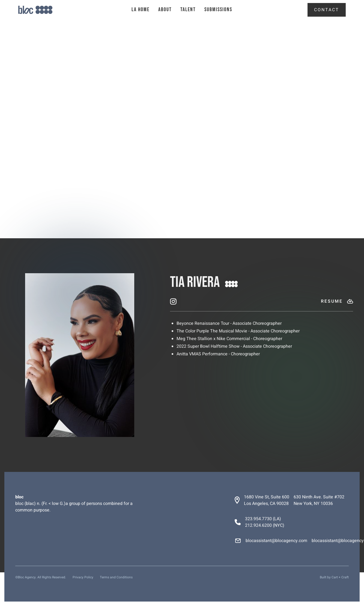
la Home (141, 10)
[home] (45, 10)
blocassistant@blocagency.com (276, 541)
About (165, 10)
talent (188, 10)
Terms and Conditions (116, 577)
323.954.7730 (258, 519)
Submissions (218, 10)
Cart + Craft (340, 577)
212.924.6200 (258, 525)
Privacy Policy (83, 577)
